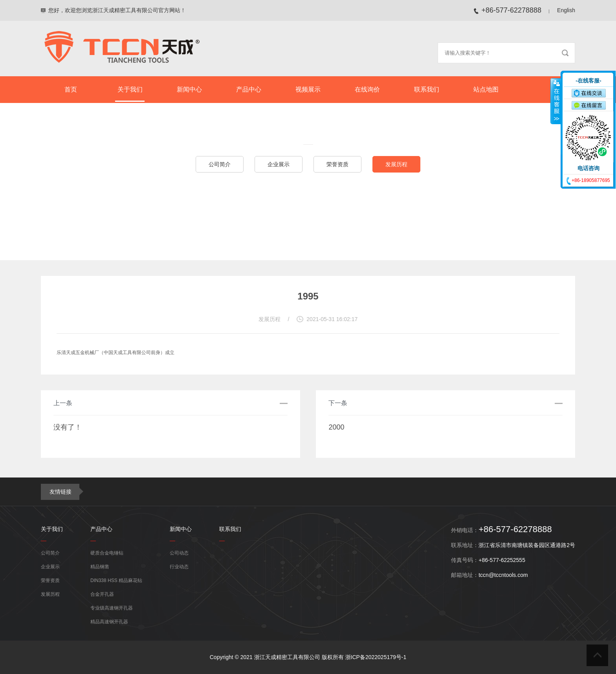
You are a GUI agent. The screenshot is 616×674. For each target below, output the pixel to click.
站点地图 (486, 89)
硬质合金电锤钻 (107, 553)
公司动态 (179, 553)
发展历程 (396, 164)
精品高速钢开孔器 (109, 622)
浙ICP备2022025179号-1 (376, 657)
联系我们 (427, 89)
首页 (71, 89)
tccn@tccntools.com (503, 575)
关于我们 (130, 89)
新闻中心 (189, 89)
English (566, 10)
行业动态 (179, 567)
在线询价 (367, 89)
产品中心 (249, 89)
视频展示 (308, 89)
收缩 (556, 101)
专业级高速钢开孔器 (112, 608)
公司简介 (220, 164)
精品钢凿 (100, 567)
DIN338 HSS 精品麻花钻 (116, 580)
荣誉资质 (337, 164)
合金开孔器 (102, 594)
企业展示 (279, 164)
